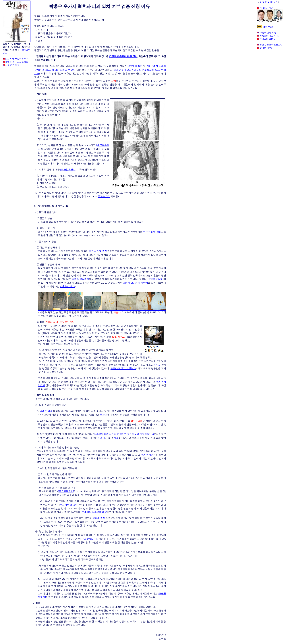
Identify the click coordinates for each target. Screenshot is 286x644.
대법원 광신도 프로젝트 (17, 62)
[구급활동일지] (68, 170)
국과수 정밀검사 (80, 279)
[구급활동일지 (155, 279)
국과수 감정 (104, 196)
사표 (116, 438)
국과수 (104, 415)
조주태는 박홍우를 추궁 (94, 512)
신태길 (157, 365)
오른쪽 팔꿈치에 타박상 (135, 283)
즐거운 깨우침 (266, 48)
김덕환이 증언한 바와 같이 (123, 56)
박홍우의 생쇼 (67, 286)
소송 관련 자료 (12, 65)
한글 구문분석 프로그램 (271, 45)
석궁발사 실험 (135, 66)
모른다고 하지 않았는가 (123, 368)
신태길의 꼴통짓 (267, 39)
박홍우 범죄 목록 (268, 33)
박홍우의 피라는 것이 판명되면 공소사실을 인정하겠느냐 (124, 434)
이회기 (102, 438)
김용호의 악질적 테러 (270, 36)
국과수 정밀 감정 (152, 232)
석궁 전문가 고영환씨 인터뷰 (129, 70)
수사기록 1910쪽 (69, 505)
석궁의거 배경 (266, 8)
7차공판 (274, 2)
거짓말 (263, 2)
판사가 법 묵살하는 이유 (17, 59)
